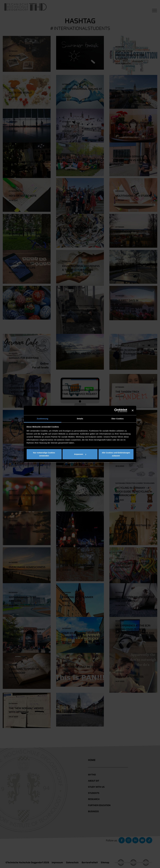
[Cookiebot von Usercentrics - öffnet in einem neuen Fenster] (116, 410)
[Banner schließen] (133, 410)
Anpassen (80, 454)
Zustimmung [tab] (43, 419)
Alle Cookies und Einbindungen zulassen (116, 454)
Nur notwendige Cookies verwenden (44, 454)
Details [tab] (80, 419)
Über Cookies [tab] (117, 419)
